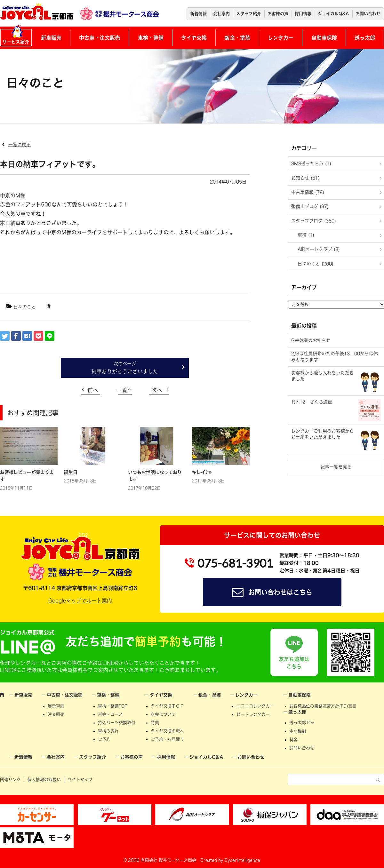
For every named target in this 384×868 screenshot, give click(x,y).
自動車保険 (324, 38)
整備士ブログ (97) (310, 206)
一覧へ (125, 390)
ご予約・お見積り (167, 739)
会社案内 (221, 14)
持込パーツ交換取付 (117, 723)
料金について (163, 714)
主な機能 (298, 731)
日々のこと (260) (316, 264)
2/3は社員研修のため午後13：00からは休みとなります (335, 357)
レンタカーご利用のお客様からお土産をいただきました (323, 434)
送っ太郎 (365, 38)
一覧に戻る (20, 145)
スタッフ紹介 (249, 14)
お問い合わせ (368, 14)
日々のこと (25, 307)
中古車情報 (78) (308, 192)
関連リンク (10, 780)
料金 (293, 740)
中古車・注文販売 (100, 38)
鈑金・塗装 (237, 38)
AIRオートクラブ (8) (319, 249)
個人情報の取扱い (44, 780)
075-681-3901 (235, 563)
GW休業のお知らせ (311, 340)
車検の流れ (108, 731)
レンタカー (281, 38)
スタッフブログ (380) (314, 221)
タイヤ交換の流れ (167, 731)
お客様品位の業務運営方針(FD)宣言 (323, 706)
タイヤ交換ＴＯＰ (167, 706)
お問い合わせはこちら (280, 592)
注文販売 (56, 714)
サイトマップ (80, 780)
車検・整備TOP (113, 706)
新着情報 (198, 14)
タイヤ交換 (194, 38)
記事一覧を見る (336, 467)
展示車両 (56, 706)
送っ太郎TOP (302, 723)
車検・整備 (151, 38)
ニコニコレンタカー (255, 706)
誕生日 (71, 472)
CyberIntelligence (242, 860)
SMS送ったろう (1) (311, 163)
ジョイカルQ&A (333, 14)
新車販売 (51, 38)
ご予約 (104, 739)
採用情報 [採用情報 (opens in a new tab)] (303, 14)
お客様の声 (278, 14)
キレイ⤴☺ (202, 472)
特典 (155, 723)
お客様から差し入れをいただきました (323, 376)
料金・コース (110, 714)
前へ (93, 390)
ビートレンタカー (253, 714)
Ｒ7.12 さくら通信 (312, 402)
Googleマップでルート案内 (80, 601)
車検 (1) (306, 235)
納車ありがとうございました (125, 371)
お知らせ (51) (305, 178)
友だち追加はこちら (294, 663)
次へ (157, 390)
